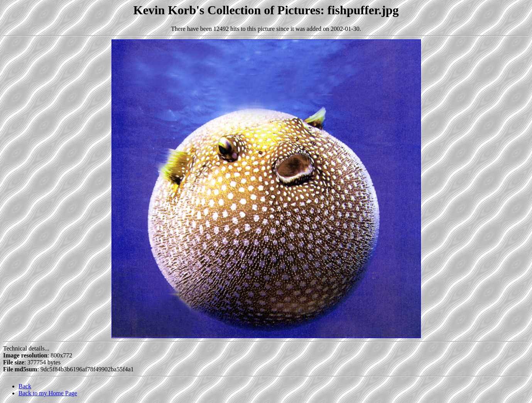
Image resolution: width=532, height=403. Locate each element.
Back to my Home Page (48, 393)
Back (25, 386)
